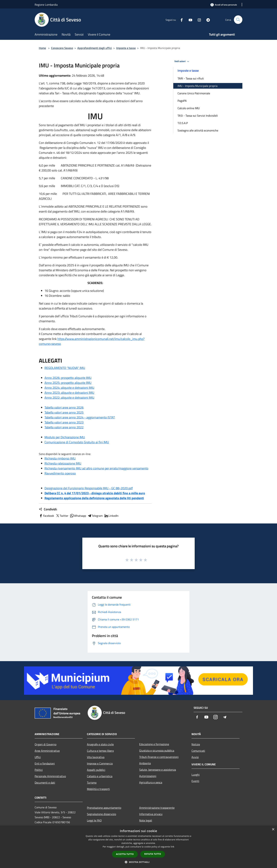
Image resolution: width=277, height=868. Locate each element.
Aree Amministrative (47, 751)
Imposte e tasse (126, 48)
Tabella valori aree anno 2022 (64, 427)
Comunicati (198, 751)
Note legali (146, 820)
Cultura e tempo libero (100, 751)
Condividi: (48, 509)
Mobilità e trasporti (98, 789)
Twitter (62, 516)
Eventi (195, 781)
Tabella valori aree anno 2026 (64, 407)
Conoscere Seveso (62, 48)
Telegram (95, 516)
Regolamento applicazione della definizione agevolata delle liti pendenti (94, 498)
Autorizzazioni (148, 776)
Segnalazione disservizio (101, 814)
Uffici (38, 757)
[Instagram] (198, 20)
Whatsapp (78, 516)
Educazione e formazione (154, 744)
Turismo (92, 783)
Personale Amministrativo (50, 776)
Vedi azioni (182, 61)
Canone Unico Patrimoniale (194, 93)
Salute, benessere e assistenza (158, 770)
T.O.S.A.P (183, 123)
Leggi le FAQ (94, 820)
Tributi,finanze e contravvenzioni (159, 757)
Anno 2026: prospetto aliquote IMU (68, 378)
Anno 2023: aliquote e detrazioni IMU (69, 393)
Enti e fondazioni (45, 763)
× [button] (273, 830)
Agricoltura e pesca (151, 782)
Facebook (46, 516)
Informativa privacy (151, 814)
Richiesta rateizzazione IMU (63, 463)
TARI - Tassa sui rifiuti (191, 78)
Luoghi (196, 775)
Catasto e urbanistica (100, 776)
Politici (39, 770)
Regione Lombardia (46, 5)
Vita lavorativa (96, 757)
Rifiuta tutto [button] (153, 854)
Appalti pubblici (96, 770)
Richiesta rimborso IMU (60, 458)
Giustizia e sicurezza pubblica (157, 750)
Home (42, 48)
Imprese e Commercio (100, 763)
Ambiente (145, 763)
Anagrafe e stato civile (100, 744)
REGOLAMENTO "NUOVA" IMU (65, 368)
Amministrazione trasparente (157, 808)
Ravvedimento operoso (60, 473)
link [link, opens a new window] (173, 847)
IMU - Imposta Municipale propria (198, 86)
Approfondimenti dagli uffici (95, 48)
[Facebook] (180, 20)
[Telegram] (207, 20)
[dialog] (138, 847)
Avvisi (195, 757)
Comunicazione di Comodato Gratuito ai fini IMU (77, 442)
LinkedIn (111, 516)
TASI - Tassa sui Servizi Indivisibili (198, 116)
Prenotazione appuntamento (104, 808)
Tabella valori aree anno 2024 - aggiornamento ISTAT (80, 417)
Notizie (196, 744)
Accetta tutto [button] (125, 854)
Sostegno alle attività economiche (198, 130)
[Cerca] (238, 20)
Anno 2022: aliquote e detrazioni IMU (69, 398)
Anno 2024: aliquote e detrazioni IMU (69, 388)
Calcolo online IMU (189, 108)
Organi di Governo (45, 744)
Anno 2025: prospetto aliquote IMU (68, 383)
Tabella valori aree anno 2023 (64, 422)
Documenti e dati (45, 783)
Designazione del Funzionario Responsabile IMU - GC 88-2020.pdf (89, 488)
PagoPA (182, 101)
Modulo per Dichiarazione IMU (65, 437)
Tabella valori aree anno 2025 (64, 412)
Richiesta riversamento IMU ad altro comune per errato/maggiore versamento (96, 468)
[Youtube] (189, 20)
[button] (138, 862)
